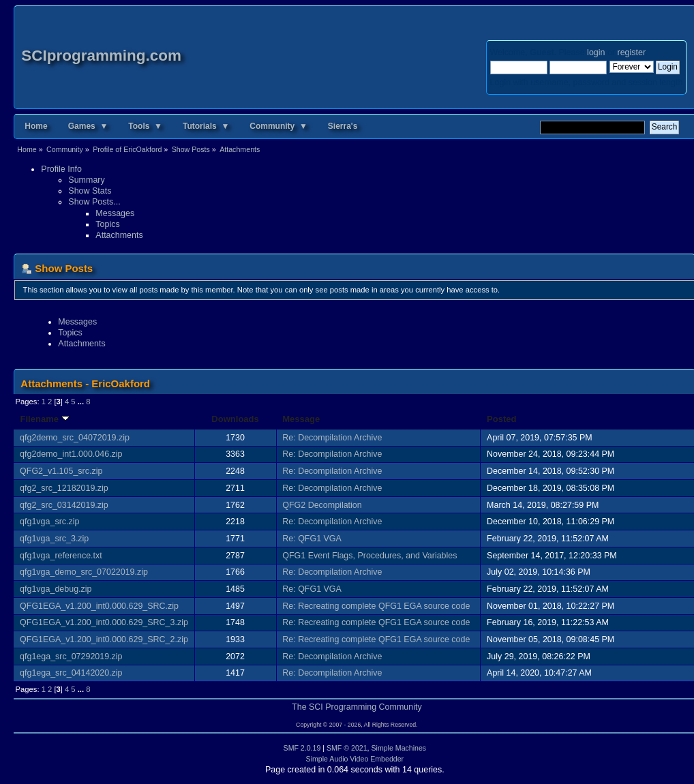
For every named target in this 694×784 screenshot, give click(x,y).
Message (301, 419)
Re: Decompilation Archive (332, 438)
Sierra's (343, 126)
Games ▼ (88, 126)
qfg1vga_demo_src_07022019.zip (84, 572)
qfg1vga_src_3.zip (54, 539)
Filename (44, 419)
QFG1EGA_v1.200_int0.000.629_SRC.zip (99, 606)
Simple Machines (398, 748)
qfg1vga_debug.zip (56, 589)
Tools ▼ (145, 126)
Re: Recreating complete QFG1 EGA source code (376, 606)
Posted (501, 419)
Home (36, 126)
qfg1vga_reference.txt (61, 556)
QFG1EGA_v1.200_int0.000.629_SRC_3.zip (104, 622)
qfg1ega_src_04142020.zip (71, 673)
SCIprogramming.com (101, 56)
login (596, 52)
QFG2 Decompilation (322, 505)
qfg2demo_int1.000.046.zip (71, 454)
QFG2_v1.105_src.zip (61, 471)
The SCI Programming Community (357, 707)
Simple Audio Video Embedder (355, 759)
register (631, 52)
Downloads (235, 419)
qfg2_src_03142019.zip (64, 505)
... (82, 402)
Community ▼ (278, 126)
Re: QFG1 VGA (312, 539)
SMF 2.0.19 (302, 748)
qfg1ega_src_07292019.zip (71, 657)
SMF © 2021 (347, 748)
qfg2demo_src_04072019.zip (75, 438)
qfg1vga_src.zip (49, 522)
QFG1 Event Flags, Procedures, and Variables (369, 556)
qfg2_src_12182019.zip (64, 488)
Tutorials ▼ (206, 126)
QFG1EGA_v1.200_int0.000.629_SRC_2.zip (104, 639)
